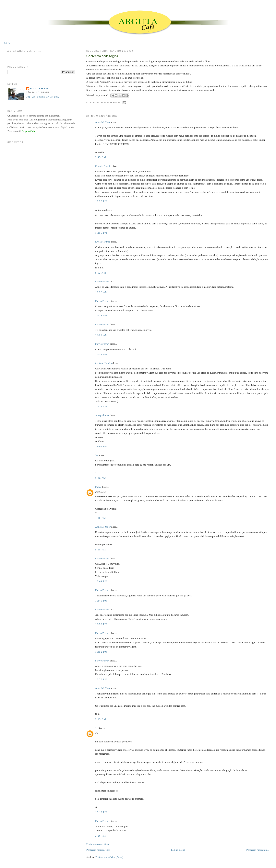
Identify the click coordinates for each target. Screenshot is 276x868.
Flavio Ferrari (102, 282)
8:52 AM (101, 273)
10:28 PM (101, 201)
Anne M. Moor (103, 122)
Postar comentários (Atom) (109, 857)
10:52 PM (101, 652)
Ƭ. (96, 728)
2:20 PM (101, 836)
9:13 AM (101, 719)
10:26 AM (102, 292)
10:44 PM (101, 581)
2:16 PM (101, 478)
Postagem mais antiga (257, 850)
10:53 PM (101, 679)
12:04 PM (101, 446)
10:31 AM (102, 354)
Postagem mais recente (98, 850)
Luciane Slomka (104, 363)
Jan (97, 455)
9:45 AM (101, 157)
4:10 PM (101, 518)
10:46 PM (101, 601)
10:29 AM (102, 335)
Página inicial (178, 850)
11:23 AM (101, 406)
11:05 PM (101, 233)
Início (7, 43)
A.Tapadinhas (102, 415)
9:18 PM (101, 550)
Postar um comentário (98, 844)
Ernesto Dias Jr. (103, 166)
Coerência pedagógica (102, 56)
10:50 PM (101, 624)
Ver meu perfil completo (43, 97)
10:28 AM (102, 316)
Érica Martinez (103, 242)
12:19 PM (101, 812)
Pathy (98, 487)
